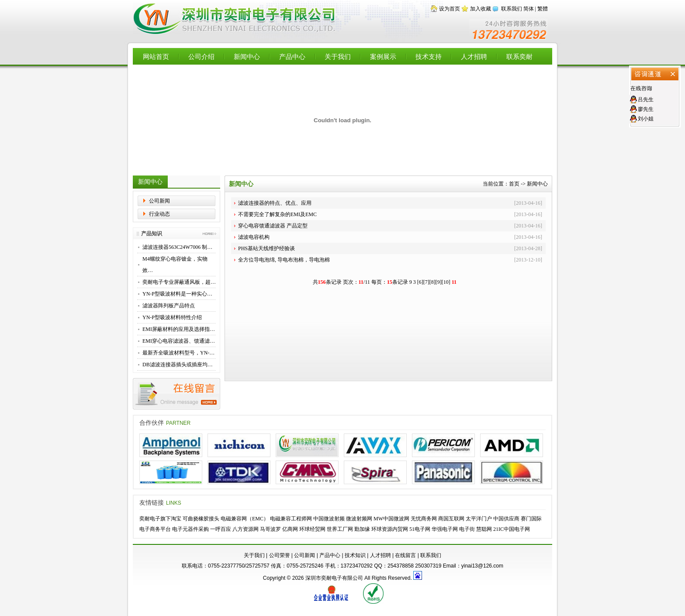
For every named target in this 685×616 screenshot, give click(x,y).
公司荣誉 (280, 555)
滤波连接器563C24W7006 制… (177, 247)
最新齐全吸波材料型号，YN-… (178, 353)
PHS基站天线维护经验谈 (266, 248)
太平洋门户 (479, 519)
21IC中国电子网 (512, 529)
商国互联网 (451, 519)
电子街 (467, 529)
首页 (514, 184)
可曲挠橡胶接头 (201, 519)
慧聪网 (484, 529)
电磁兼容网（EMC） (245, 519)
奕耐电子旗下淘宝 (160, 519)
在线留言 (405, 555)
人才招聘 (474, 57)
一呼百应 (221, 529)
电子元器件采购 (190, 529)
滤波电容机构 (254, 237)
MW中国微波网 (391, 519)
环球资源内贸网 (390, 529)
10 (446, 282)
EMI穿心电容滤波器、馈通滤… (179, 341)
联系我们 (512, 9)
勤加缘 (362, 529)
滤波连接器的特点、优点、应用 (275, 203)
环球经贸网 (312, 529)
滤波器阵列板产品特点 (169, 306)
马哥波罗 (270, 529)
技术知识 (355, 555)
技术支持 (429, 57)
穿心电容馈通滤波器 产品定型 (273, 226)
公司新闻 (159, 201)
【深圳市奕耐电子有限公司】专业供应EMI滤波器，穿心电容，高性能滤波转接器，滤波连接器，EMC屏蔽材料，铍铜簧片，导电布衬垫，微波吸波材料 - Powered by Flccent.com (235, 19)
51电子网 (420, 529)
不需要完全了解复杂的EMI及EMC (277, 214)
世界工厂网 (340, 529)
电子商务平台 (155, 529)
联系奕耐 (519, 57)
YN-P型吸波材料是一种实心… (177, 294)
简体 (529, 9)
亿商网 (290, 529)
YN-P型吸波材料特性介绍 (172, 317)
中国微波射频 (329, 519)
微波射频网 (359, 519)
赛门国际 (531, 519)
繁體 (543, 9)
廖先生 (646, 109)
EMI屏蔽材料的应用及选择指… (179, 329)
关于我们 (338, 57)
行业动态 (159, 214)
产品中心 (292, 57)
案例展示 (383, 57)
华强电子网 (445, 529)
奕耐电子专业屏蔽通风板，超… (179, 282)
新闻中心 (247, 57)
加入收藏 (481, 9)
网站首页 (156, 57)
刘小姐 (646, 119)
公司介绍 (201, 57)
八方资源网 (246, 529)
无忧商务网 (424, 519)
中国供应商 (506, 519)
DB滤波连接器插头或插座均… (178, 365)
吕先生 (646, 100)
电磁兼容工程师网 (291, 519)
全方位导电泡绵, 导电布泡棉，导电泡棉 (284, 260)
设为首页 (450, 9)
